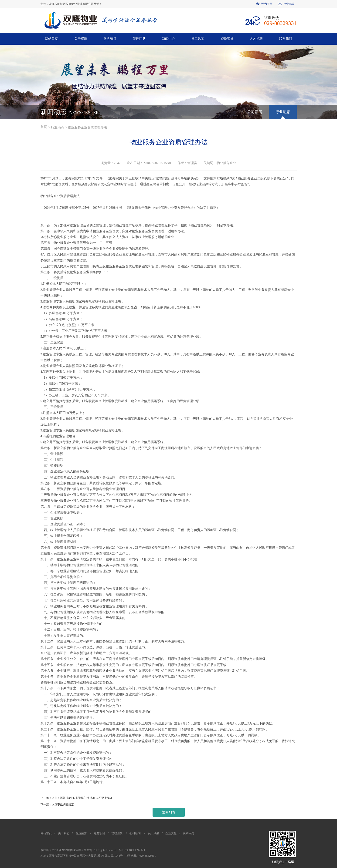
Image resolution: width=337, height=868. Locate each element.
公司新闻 (255, 112)
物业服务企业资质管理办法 (87, 127)
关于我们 (64, 833)
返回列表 (169, 812)
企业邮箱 (289, 4)
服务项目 (110, 39)
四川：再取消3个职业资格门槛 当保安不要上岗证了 (83, 798)
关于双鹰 (81, 39)
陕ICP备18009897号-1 (132, 850)
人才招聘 (256, 39)
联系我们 (286, 39)
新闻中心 (168, 39)
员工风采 (198, 39)
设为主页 (267, 4)
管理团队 (139, 39)
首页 (44, 127)
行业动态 (283, 112)
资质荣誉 (227, 39)
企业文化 (171, 833)
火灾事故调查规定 (63, 804)
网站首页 (51, 39)
